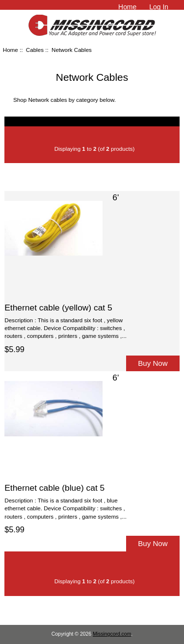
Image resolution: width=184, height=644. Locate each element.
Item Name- (80, 177)
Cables (35, 50)
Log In (159, 7)
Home (127, 7)
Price (112, 177)
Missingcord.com (112, 634)
